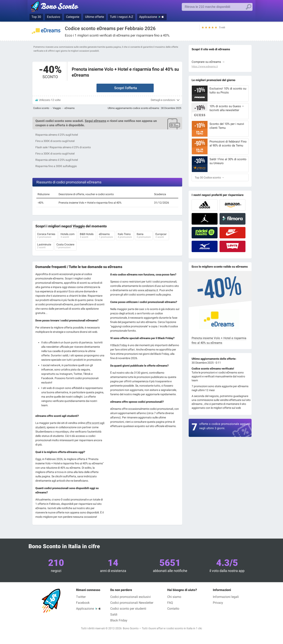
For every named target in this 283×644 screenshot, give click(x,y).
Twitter (81, 597)
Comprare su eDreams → (208, 62)
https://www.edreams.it (205, 67)
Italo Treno (125, 236)
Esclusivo (54, 17)
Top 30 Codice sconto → (209, 177)
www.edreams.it (148, 290)
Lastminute (44, 246)
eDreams (106, 236)
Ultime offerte (95, 17)
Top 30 (36, 17)
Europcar (161, 236)
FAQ (170, 603)
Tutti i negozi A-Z (122, 17)
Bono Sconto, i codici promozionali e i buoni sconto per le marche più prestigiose (61, 7)
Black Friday (120, 345)
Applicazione (148, 17)
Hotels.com (68, 236)
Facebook (83, 603)
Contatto (173, 609)
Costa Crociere (66, 246)
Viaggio (57, 108)
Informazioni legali (226, 597)
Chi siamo (174, 597)
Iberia (144, 236)
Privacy (218, 603)
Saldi (114, 614)
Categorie (73, 17)
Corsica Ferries (46, 236)
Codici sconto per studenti (128, 609)
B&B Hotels (87, 236)
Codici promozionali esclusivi (130, 597)
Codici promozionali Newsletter (132, 603)
